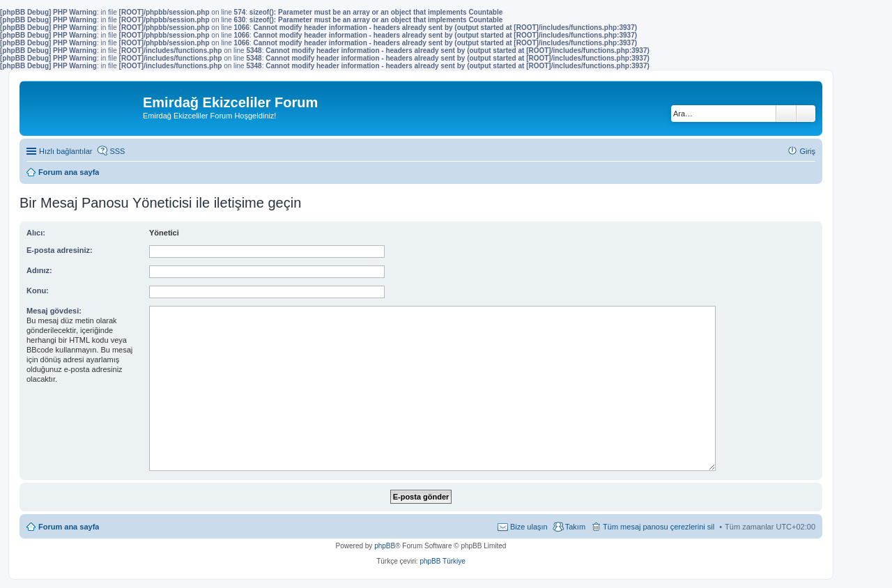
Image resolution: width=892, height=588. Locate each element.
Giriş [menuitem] (807, 151)
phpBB (385, 546)
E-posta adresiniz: (60, 250)
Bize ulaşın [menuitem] (529, 527)
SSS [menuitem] (117, 151)
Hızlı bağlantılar (66, 151)
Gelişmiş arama (806, 114)
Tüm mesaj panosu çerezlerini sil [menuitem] (659, 527)
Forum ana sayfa (69, 527)
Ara (786, 114)
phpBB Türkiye (442, 561)
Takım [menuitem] (575, 527)
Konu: (38, 291)
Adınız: (39, 270)
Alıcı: (36, 233)
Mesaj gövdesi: (54, 311)
